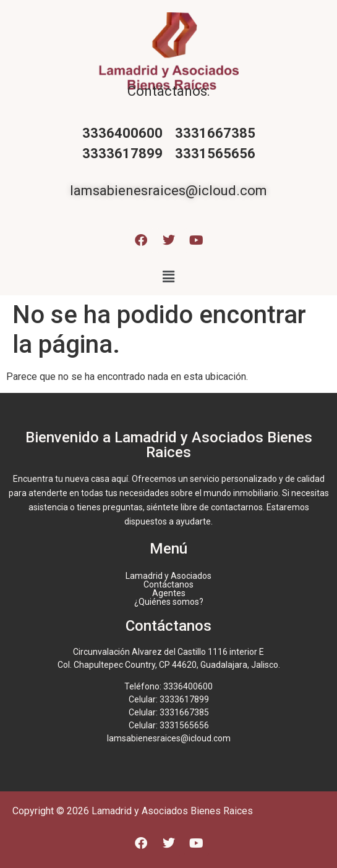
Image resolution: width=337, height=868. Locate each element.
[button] (168, 277)
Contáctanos (168, 584)
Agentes (169, 593)
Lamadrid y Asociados (168, 576)
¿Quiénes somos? (169, 602)
